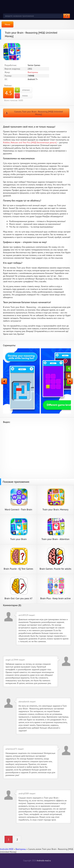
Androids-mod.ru (44, 861)
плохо (21, 96)
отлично (22, 90)
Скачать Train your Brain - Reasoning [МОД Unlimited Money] (38, 113)
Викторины (33, 72)
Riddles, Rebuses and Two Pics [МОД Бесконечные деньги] (30, 142)
